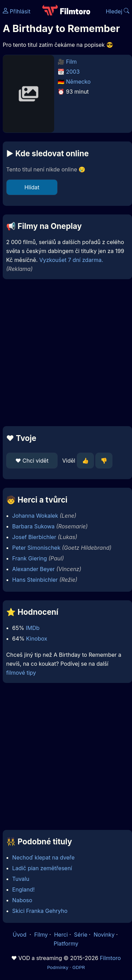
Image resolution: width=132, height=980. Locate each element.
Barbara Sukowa (34, 526)
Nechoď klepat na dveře (44, 857)
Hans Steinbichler (35, 580)
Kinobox (37, 639)
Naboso (22, 900)
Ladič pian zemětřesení (42, 868)
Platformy (66, 944)
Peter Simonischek (37, 548)
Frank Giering (30, 558)
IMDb (33, 628)
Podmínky (58, 967)
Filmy (41, 935)
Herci (61, 935)
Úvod (20, 935)
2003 (73, 72)
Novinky (104, 935)
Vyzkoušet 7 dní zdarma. (71, 260)
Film (71, 62)
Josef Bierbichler (34, 537)
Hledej (117, 11)
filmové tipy (21, 673)
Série (81, 935)
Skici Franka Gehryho (40, 911)
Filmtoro (110, 958)
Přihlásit (17, 11)
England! (24, 889)
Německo (79, 82)
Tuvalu (21, 879)
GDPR (79, 967)
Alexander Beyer (34, 569)
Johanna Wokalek (35, 516)
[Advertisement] (64, 353)
